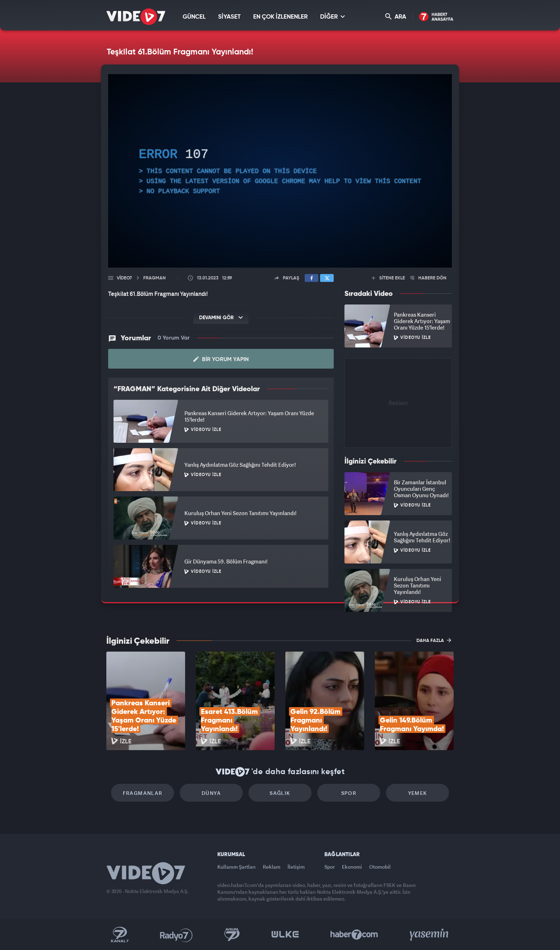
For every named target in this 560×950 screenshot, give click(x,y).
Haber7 (354, 935)
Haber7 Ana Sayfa (436, 17)
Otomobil (380, 867)
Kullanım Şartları (236, 867)
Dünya (211, 793)
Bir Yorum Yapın (221, 359)
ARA (396, 17)
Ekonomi (352, 867)
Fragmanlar (143, 793)
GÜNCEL (194, 17)
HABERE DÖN (428, 278)
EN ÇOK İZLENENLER (280, 17)
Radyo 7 (176, 935)
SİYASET (229, 17)
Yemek (418, 793)
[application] (280, 171)
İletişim (296, 867)
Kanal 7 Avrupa (232, 935)
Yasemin (430, 935)
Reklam (272, 867)
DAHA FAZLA (434, 640)
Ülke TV (285, 935)
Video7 (124, 278)
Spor (349, 793)
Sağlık (280, 793)
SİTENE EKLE (388, 278)
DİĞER (332, 17)
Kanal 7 (120, 935)
